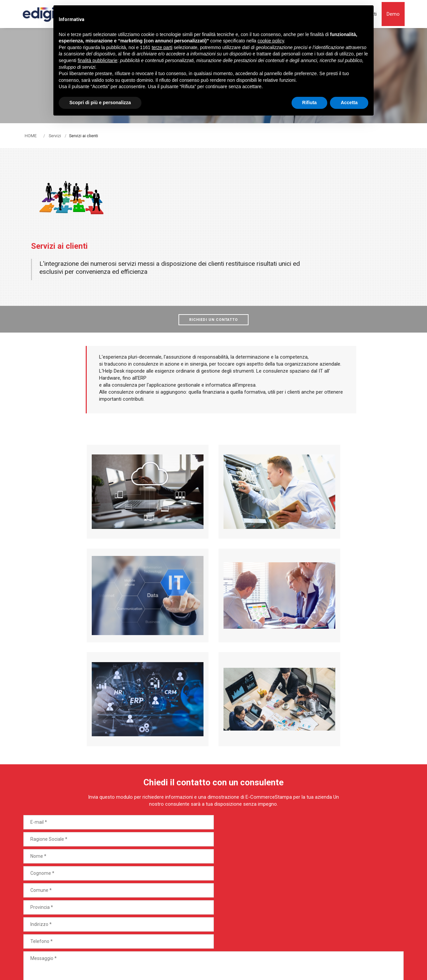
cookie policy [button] (271, 41)
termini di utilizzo (231, 967)
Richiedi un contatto (213, 260)
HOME (31, 136)
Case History (208, 915)
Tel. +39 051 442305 (48, 901)
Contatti (203, 927)
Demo (328, 898)
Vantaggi (203, 903)
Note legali (108, 946)
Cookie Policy (141, 946)
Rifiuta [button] (310, 103)
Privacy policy (177, 946)
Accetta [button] (349, 103)
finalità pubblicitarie (98, 60)
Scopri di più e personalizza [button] (100, 103)
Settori (201, 879)
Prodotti (203, 867)
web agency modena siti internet (382, 949)
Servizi (55, 136)
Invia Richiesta (376, 825)
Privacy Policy (186, 967)
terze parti (162, 47)
